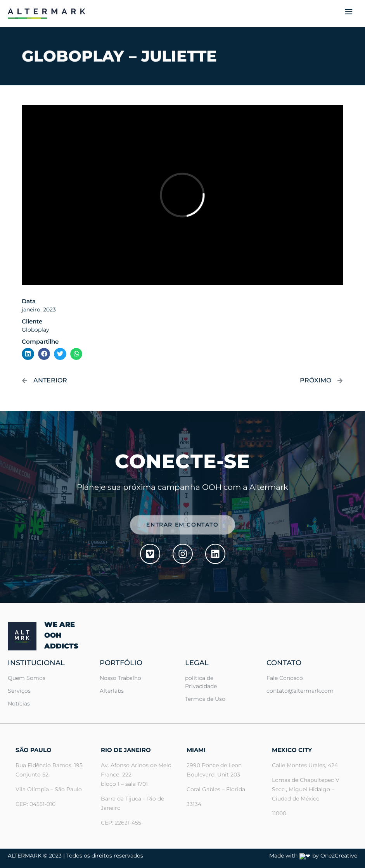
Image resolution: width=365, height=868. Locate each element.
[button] (349, 14)
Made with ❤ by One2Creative (317, 856)
